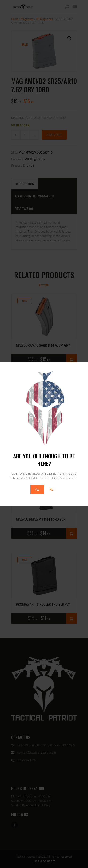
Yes (37, 489)
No (51, 489)
